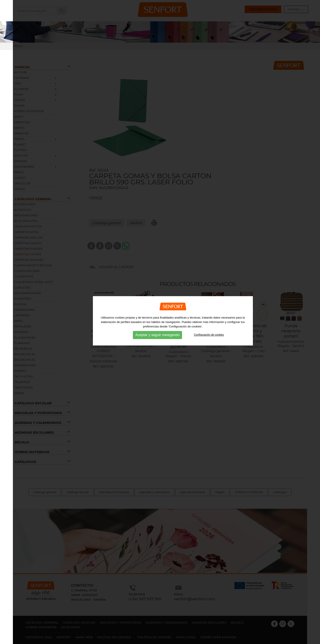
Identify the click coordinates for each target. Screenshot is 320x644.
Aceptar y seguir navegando (157, 326)
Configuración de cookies (209, 325)
